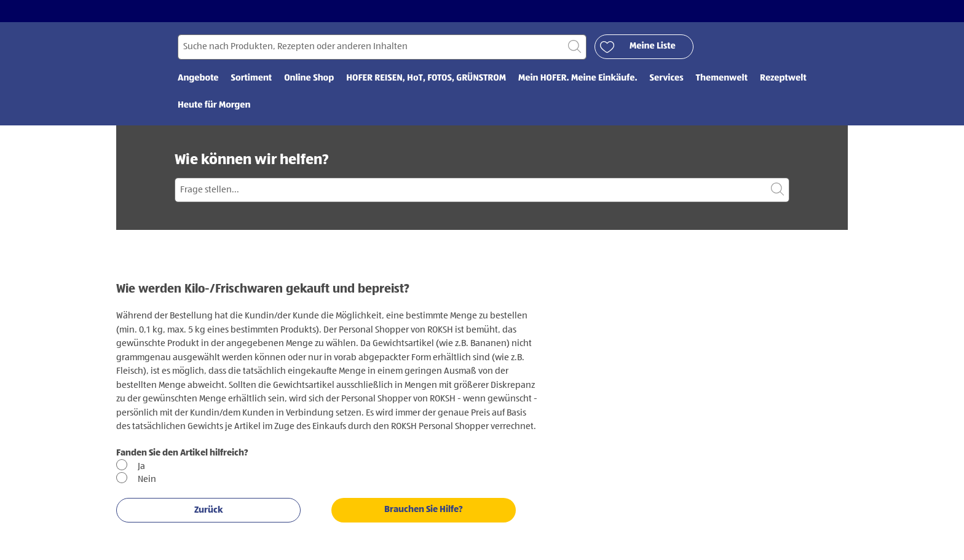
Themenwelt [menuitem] (722, 78)
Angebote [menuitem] (198, 78)
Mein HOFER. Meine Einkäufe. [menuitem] (578, 78)
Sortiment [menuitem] (252, 78)
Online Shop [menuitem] (309, 78)
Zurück (209, 510)
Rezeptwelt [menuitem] (783, 78)
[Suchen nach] (382, 47)
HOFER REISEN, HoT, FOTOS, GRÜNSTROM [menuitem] (426, 78)
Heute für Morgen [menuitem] (214, 105)
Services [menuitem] (667, 78)
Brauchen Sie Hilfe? (424, 509)
